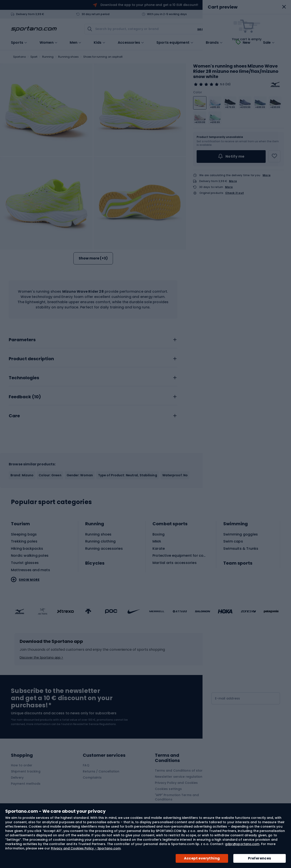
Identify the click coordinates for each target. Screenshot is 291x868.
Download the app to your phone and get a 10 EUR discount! (149, 5)
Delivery (17, 778)
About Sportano (240, 765)
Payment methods (26, 784)
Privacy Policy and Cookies (176, 783)
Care (14, 416)
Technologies (24, 378)
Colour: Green (50, 475)
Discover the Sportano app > (41, 658)
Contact (230, 14)
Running (48, 57)
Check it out (235, 193)
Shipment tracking (26, 771)
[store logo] (34, 29)
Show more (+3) (93, 258)
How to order (22, 765)
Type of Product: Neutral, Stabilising (128, 475)
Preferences (259, 858)
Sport (34, 57)
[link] (249, 29)
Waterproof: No (175, 475)
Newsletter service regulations (180, 777)
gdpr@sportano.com (242, 844)
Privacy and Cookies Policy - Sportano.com (86, 848)
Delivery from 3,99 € (30, 14)
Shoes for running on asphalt (103, 57)
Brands (212, 43)
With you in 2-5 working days (167, 14)
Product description (31, 359)
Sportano (19, 57)
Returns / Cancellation (101, 771)
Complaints (92, 778)
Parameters (22, 340)
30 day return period (96, 14)
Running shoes (68, 57)
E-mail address (228, 698)
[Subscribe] (246, 715)
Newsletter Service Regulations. (95, 724)
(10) (228, 84)
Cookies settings (168, 789)
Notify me (231, 157)
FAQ (86, 765)
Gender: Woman (80, 475)
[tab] (93, 339)
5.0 (222, 84)
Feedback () (25, 397)
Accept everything (202, 858)
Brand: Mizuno (22, 475)
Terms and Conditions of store (180, 771)
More (267, 175)
